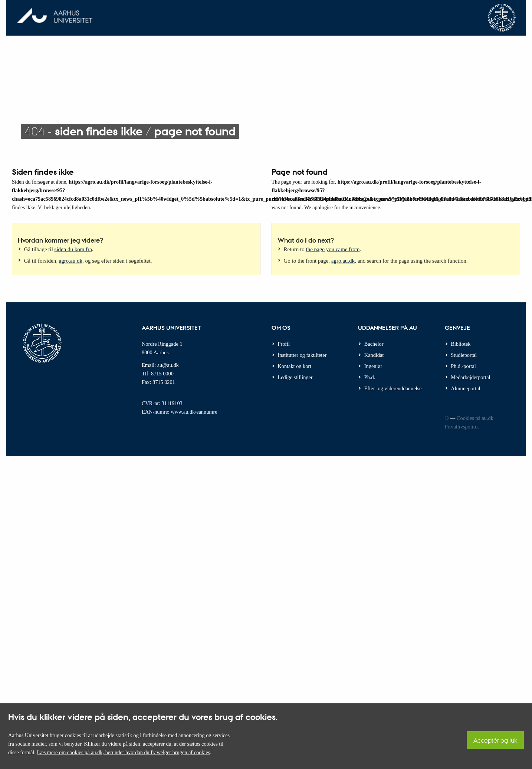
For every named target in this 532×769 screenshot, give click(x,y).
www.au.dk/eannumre (194, 412)
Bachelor (374, 344)
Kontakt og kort (295, 366)
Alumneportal (465, 388)
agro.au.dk (71, 261)
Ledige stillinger (295, 377)
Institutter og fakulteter (302, 355)
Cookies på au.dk (475, 418)
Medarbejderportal (470, 377)
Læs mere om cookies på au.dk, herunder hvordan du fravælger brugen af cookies (123, 752)
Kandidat (374, 355)
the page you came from (333, 249)
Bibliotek (461, 344)
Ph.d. (370, 377)
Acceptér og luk (495, 740)
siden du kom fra (73, 249)
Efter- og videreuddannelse (393, 388)
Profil (284, 344)
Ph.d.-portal (463, 366)
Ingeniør (373, 366)
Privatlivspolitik (462, 427)
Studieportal (464, 355)
